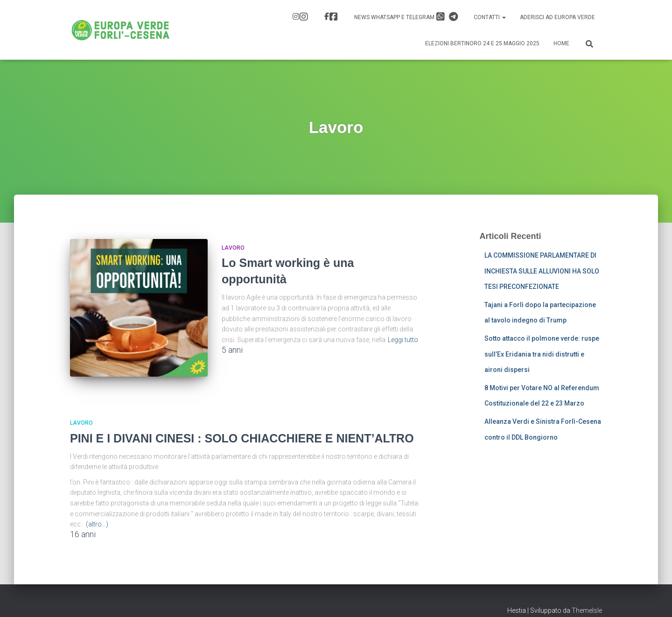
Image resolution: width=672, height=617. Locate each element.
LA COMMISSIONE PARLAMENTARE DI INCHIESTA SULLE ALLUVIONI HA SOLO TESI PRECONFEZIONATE (542, 271)
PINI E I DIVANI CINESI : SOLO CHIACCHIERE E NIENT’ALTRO (242, 432)
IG (304, 17)
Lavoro (233, 248)
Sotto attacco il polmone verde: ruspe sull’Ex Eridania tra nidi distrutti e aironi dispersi (542, 354)
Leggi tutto (403, 340)
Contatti (490, 17)
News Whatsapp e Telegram (406, 17)
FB (334, 17)
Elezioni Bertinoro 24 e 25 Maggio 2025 (482, 43)
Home (561, 43)
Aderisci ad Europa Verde (557, 17)
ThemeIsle (587, 604)
